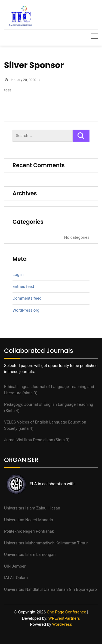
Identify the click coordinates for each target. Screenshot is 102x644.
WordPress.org (26, 310)
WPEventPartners (64, 618)
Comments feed (27, 298)
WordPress (62, 624)
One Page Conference (67, 612)
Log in (18, 275)
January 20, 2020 (23, 80)
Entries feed (23, 287)
